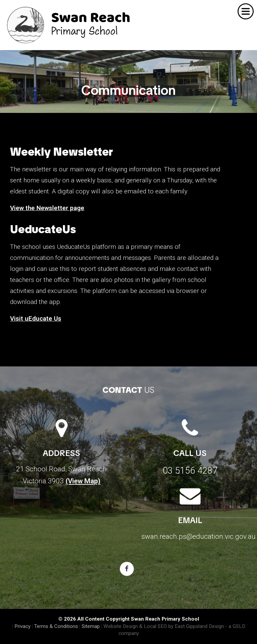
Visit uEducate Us (36, 318)
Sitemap (91, 626)
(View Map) (83, 481)
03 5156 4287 (190, 471)
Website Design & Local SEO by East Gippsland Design (164, 626)
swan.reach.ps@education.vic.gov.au (198, 536)
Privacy (22, 626)
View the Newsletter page (47, 208)
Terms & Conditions (56, 626)
